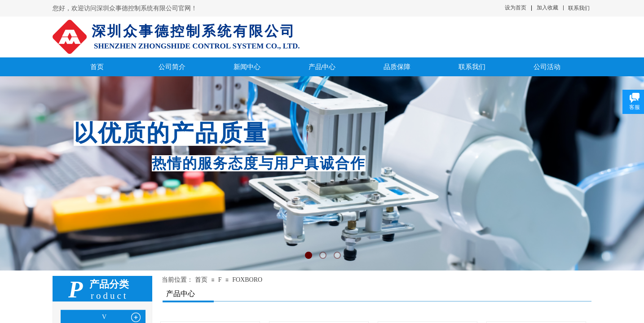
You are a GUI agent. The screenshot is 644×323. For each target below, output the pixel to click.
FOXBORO (247, 280)
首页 (201, 280)
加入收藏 (547, 8)
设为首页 (516, 8)
